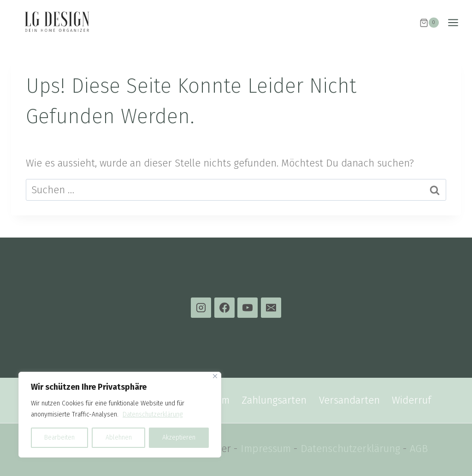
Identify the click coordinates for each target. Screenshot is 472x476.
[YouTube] (248, 308)
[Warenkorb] (429, 23)
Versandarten (349, 400)
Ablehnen (118, 437)
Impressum (266, 449)
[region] (120, 415)
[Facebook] (224, 308)
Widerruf (411, 400)
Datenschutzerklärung (153, 414)
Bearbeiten (59, 437)
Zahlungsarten (274, 400)
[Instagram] (201, 308)
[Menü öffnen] (458, 23)
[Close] (215, 376)
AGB (419, 449)
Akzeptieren (179, 437)
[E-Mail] (271, 308)
